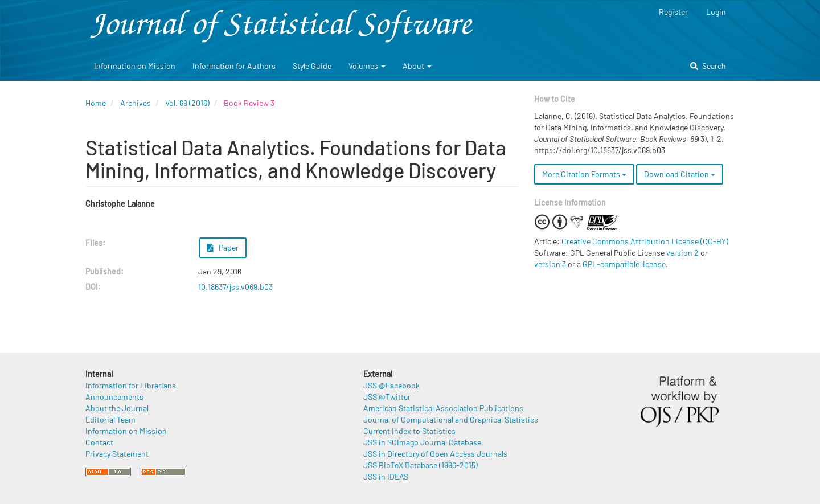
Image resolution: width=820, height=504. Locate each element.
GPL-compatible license (624, 264)
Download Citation (680, 174)
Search (708, 66)
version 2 (682, 253)
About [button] (417, 66)
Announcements (114, 397)
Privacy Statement (117, 454)
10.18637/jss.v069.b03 (235, 287)
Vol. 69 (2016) (187, 103)
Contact (99, 442)
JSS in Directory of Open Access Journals (435, 454)
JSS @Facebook (391, 385)
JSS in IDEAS (386, 476)
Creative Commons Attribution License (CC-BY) (645, 241)
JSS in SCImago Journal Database (422, 442)
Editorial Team (110, 419)
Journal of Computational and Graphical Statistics (451, 419)
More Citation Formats (584, 174)
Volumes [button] (367, 66)
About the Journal (117, 408)
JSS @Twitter (387, 397)
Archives (136, 103)
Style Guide (312, 66)
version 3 (550, 264)
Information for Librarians (131, 385)
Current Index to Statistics (409, 431)
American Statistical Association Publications (443, 408)
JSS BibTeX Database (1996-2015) (421, 465)
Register (673, 12)
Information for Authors (234, 66)
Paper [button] (223, 247)
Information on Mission (135, 66)
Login (716, 12)
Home (96, 103)
